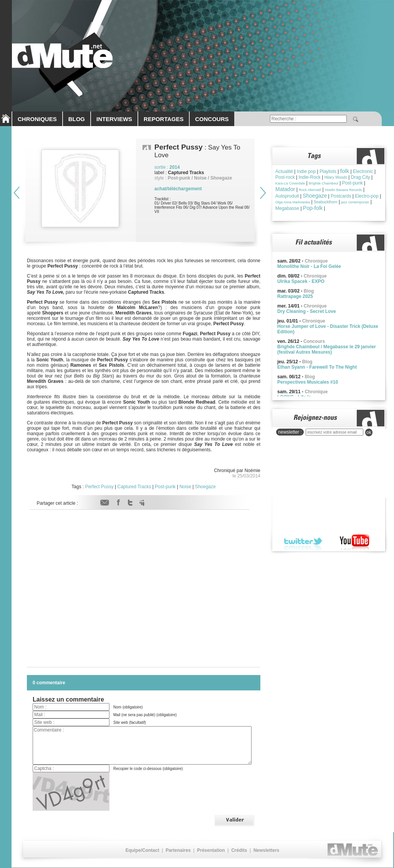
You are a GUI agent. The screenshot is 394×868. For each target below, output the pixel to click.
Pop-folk (313, 208)
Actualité (284, 171)
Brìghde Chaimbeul (324, 183)
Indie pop (306, 171)
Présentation (211, 850)
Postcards (341, 196)
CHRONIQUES (37, 119)
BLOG (77, 119)
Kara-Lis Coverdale (290, 183)
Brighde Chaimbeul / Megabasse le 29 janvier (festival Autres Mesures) (327, 349)
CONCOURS (212, 119)
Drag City (361, 177)
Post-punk (165, 487)
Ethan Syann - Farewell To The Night (317, 367)
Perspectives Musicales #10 (308, 382)
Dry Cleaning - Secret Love (307, 311)
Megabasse (287, 208)
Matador (285, 189)
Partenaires (178, 850)
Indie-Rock (309, 177)
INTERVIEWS (114, 119)
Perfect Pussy (99, 487)
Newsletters (266, 850)
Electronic (363, 171)
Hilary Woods (336, 177)
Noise (185, 487)
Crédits (239, 850)
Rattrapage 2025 (295, 296)
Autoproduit (287, 196)
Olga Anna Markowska (293, 202)
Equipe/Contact (142, 850)
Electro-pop (367, 196)
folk (345, 171)
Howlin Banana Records (344, 190)
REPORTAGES (164, 119)
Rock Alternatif (310, 190)
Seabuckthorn (326, 202)
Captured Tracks (134, 487)
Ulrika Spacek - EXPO (301, 281)
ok (369, 432)
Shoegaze (205, 487)
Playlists (328, 171)
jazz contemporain (355, 202)
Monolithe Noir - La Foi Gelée (309, 266)
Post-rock (285, 177)
